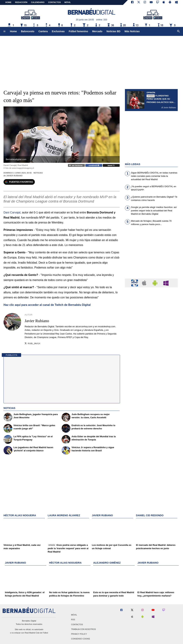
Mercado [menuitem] (97, 31)
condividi (94, 165)
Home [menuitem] (13, 31)
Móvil (74, 615)
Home (8, 2)
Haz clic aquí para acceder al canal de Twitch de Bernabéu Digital (47, 305)
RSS (73, 620)
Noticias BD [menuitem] (113, 31)
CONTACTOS (55, 2)
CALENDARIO (38, 2)
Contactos (77, 624)
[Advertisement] (151, 254)
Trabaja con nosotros (83, 629)
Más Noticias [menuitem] (132, 31)
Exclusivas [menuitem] (58, 31)
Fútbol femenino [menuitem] (78, 31)
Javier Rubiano (14, 176)
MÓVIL (68, 2)
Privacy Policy (79, 634)
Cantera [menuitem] (43, 31)
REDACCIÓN (21, 2)
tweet (111, 165)
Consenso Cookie (81, 639)
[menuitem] (4, 31)
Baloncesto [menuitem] (28, 31)
